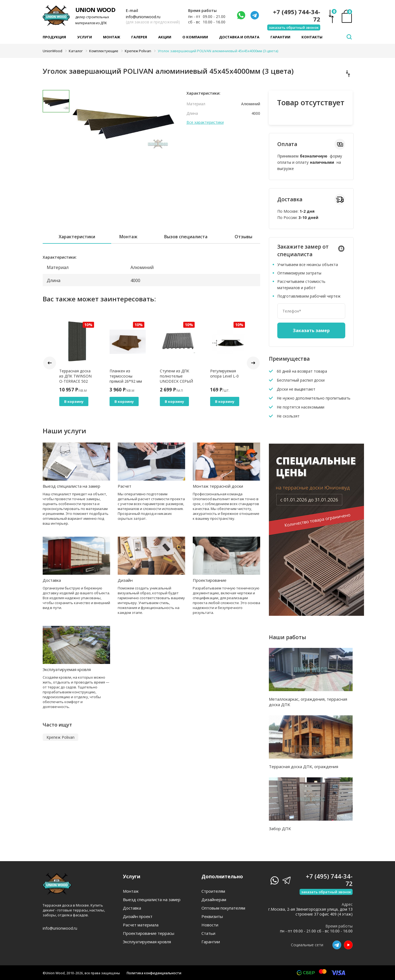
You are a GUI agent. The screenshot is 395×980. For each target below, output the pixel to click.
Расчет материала (141, 925)
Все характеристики (205, 122)
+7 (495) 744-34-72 (297, 16)
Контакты (312, 37)
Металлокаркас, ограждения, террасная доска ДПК (308, 702)
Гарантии (280, 37)
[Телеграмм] (255, 15)
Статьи (208, 933)
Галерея (139, 37)
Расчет (125, 486)
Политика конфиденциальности (154, 973)
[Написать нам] (241, 15)
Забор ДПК (280, 828)
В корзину (74, 401)
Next (253, 363)
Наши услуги (64, 431)
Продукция (54, 37)
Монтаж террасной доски (218, 486)
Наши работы (287, 637)
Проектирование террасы (149, 933)
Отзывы (243, 237)
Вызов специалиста (186, 237)
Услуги (85, 37)
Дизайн (125, 580)
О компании (195, 37)
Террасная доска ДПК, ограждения (304, 766)
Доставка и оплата (239, 37)
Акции (165, 37)
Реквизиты (212, 916)
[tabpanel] (124, 129)
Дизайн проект (138, 916)
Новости (210, 925)
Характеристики (77, 237)
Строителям (213, 891)
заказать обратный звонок (294, 27)
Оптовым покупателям (223, 908)
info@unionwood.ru (143, 17)
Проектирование (210, 580)
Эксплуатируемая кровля (67, 669)
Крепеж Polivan (60, 737)
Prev (50, 363)
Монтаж (112, 37)
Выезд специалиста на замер (71, 486)
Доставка (52, 580)
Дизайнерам (214, 900)
